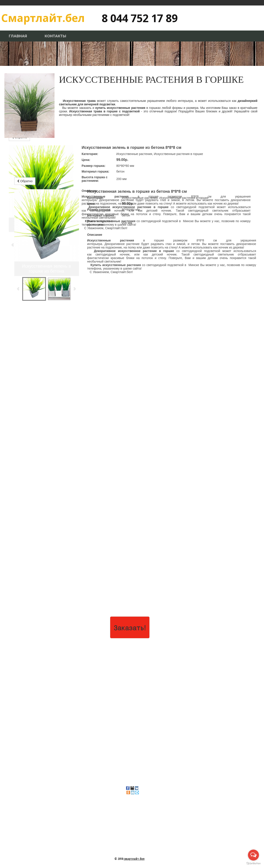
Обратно (25, 181)
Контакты (55, 36)
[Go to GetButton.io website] (253, 863)
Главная (18, 36)
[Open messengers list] (253, 855)
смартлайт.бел (134, 859)
